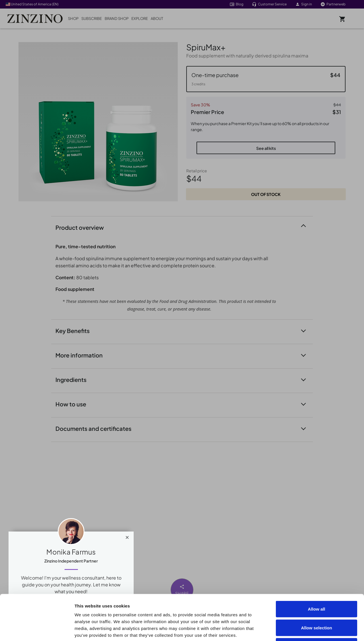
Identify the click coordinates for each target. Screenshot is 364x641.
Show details (322, 630)
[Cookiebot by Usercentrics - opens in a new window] (37, 630)
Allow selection (316, 585)
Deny (317, 604)
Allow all (317, 566)
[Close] (127, 536)
